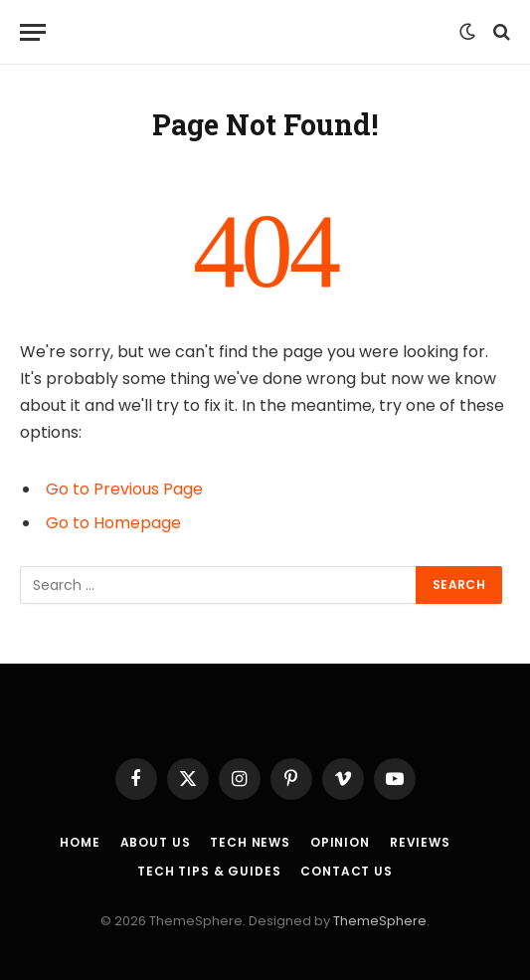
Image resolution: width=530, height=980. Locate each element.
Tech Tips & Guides (209, 871)
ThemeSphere (380, 921)
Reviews (420, 842)
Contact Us (346, 871)
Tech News (250, 842)
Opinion (340, 842)
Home (80, 842)
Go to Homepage (113, 523)
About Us (156, 842)
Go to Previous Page (124, 489)
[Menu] (33, 32)
